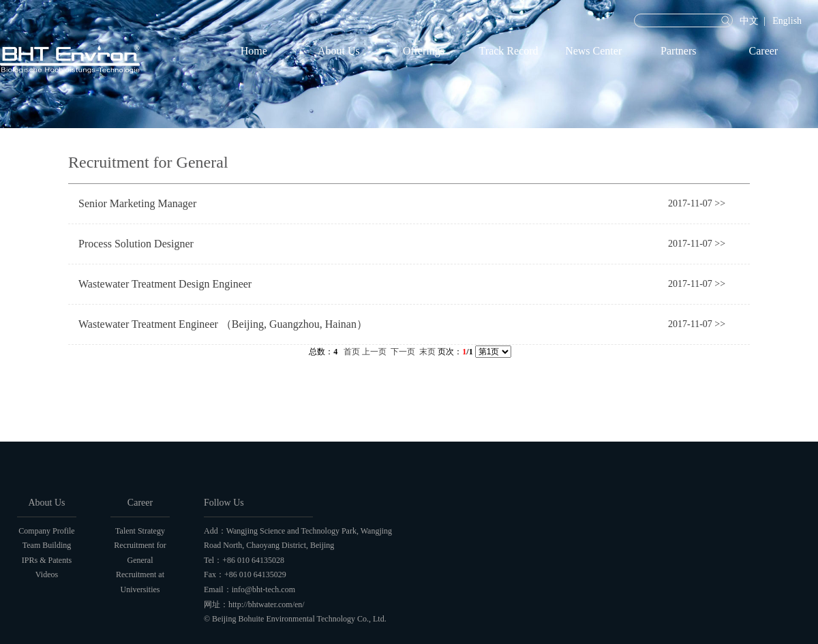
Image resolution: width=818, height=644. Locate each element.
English (787, 21)
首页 (352, 352)
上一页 (374, 352)
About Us (339, 51)
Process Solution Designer (136, 244)
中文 (749, 21)
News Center (593, 51)
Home (254, 51)
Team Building (47, 545)
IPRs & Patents (47, 560)
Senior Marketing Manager (137, 203)
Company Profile (46, 531)
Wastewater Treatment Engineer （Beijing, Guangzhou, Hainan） (223, 324)
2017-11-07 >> (697, 203)
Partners (678, 51)
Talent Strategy (140, 531)
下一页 (403, 352)
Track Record (509, 51)
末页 (427, 352)
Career (764, 51)
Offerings (424, 51)
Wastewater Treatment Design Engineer (165, 284)
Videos (47, 574)
